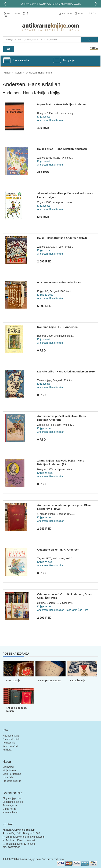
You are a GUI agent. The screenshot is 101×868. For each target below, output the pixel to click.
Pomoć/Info (9, 743)
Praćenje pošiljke (12, 781)
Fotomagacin (10, 805)
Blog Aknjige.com (12, 798)
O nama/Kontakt (11, 739)
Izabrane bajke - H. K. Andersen (57, 327)
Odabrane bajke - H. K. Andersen (58, 550)
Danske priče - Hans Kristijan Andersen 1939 (66, 371)
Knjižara (7, 750)
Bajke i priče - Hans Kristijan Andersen (62, 149)
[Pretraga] (89, 40)
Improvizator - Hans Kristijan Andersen (62, 104)
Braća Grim (71, 610)
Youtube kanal (10, 812)
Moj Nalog (8, 767)
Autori (18, 73)
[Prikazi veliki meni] (57, 60)
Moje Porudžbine (12, 774)
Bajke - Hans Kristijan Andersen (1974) (62, 238)
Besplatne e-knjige (13, 802)
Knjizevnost (44, 117)
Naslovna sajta (11, 736)
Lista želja (8, 777)
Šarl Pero (83, 610)
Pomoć (82, 13)
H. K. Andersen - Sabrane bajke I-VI (60, 282)
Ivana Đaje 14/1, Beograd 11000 (22, 833)
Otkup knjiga (9, 809)
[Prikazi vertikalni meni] (7, 61)
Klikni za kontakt (26, 840)
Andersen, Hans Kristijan (40, 73)
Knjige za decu (45, 250)
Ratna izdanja (78, 680)
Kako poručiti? (10, 746)
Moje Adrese (9, 770)
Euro (92, 13)
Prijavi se (67, 14)
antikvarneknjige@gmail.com (29, 837)
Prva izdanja (13, 680)
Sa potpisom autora (49, 680)
